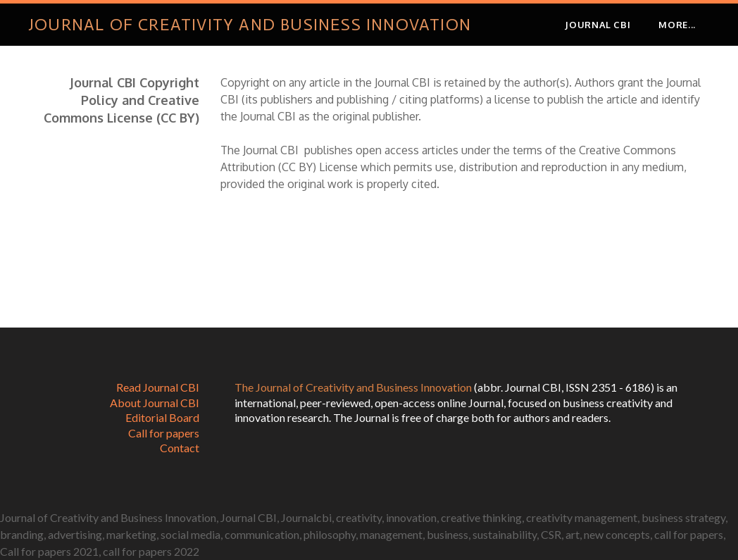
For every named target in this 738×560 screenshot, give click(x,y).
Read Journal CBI (158, 387)
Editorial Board (162, 417)
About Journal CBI (155, 403)
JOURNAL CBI (598, 25)
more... (677, 25)
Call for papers (164, 433)
